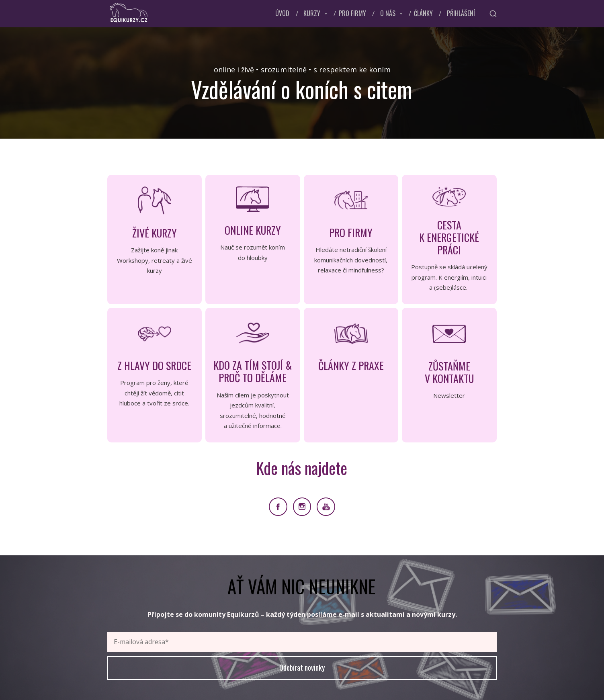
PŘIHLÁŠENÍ (461, 13)
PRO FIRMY (352, 13)
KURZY (312, 13)
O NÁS (388, 13)
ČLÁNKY (423, 13)
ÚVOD (282, 13)
